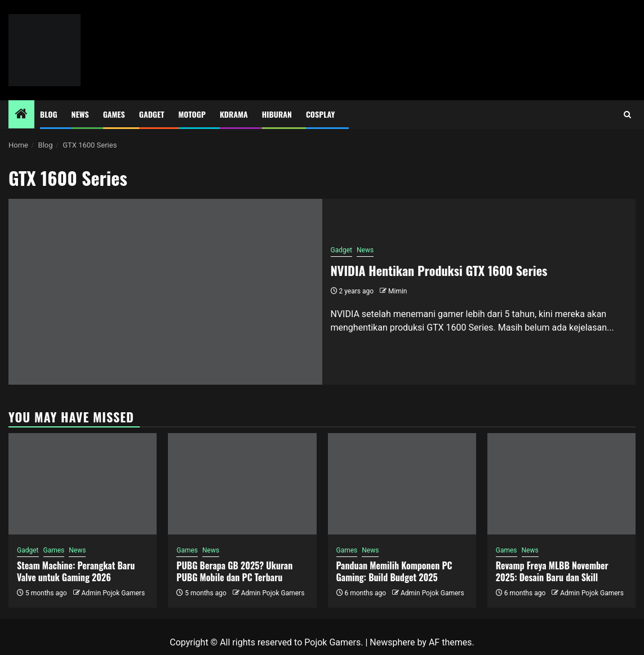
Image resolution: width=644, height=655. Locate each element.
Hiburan (277, 114)
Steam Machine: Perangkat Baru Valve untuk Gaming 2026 (76, 571)
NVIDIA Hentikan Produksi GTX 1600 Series (439, 270)
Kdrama (234, 114)
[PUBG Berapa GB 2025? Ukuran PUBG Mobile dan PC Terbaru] (242, 484)
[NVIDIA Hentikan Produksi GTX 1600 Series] (165, 292)
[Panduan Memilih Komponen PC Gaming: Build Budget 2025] (402, 484)
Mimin (397, 291)
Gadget (152, 114)
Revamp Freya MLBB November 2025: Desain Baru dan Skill (552, 571)
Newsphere (392, 642)
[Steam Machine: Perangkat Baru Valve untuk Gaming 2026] (83, 484)
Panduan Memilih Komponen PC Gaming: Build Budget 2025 (394, 571)
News (80, 114)
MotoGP (192, 114)
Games (114, 114)
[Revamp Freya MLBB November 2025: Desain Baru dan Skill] (561, 484)
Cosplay (320, 114)
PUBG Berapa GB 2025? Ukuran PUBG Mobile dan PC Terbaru (234, 571)
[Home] (21, 115)
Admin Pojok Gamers (113, 593)
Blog (49, 114)
